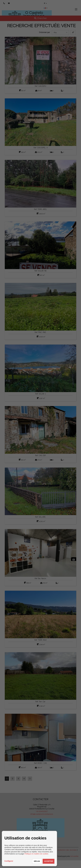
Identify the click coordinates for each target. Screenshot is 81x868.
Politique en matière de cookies (36, 854)
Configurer (9, 861)
